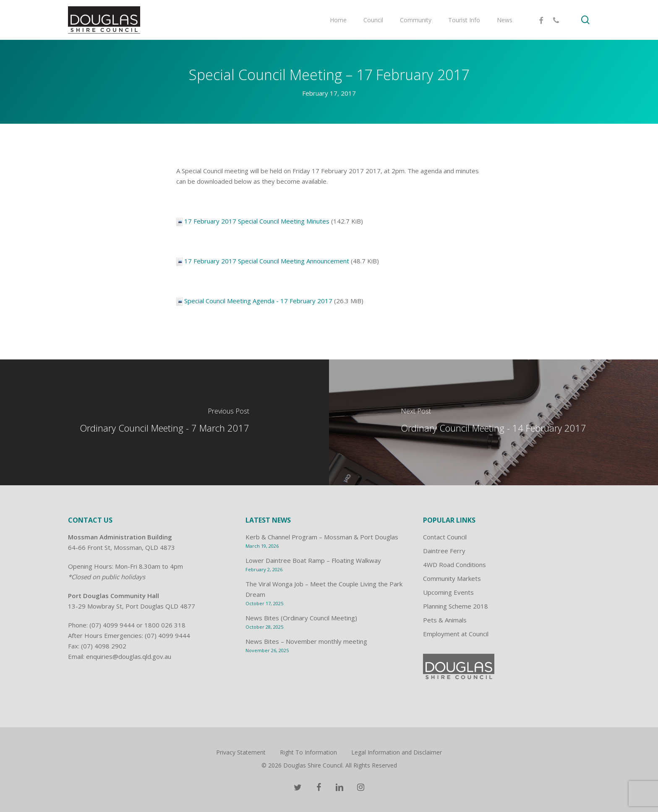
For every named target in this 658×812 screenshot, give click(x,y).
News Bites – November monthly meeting (306, 641)
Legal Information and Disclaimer (397, 752)
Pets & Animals (445, 620)
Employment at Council (456, 634)
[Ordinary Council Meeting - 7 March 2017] (164, 422)
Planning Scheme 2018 (456, 606)
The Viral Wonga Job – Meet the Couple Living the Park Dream (324, 589)
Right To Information (308, 752)
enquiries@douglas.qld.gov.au (129, 656)
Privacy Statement (241, 752)
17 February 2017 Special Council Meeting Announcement (267, 261)
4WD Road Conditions (454, 565)
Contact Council (445, 537)
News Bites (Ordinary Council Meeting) (301, 618)
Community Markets (452, 578)
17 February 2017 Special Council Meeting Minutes (257, 221)
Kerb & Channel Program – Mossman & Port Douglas (322, 537)
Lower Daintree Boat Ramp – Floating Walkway (313, 560)
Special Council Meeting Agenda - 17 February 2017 (258, 301)
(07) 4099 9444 (112, 625)
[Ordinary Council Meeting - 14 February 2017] (493, 422)
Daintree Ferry (444, 551)
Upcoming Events (448, 592)
